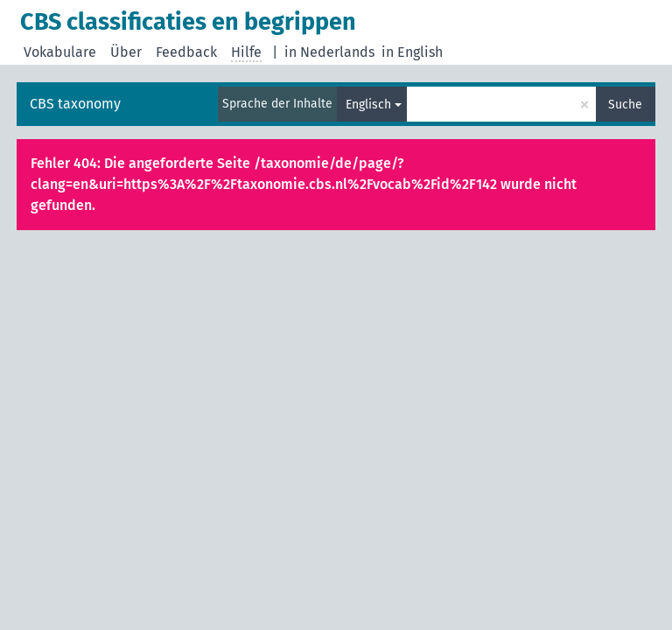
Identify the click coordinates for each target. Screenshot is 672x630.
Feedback (186, 52)
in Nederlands (329, 52)
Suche (625, 105)
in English (412, 52)
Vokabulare (60, 52)
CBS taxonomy (75, 104)
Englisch (368, 105)
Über (126, 52)
